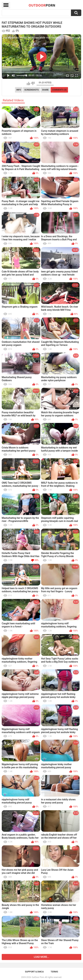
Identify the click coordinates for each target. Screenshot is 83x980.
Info (19, 90)
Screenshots (32, 90)
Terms (54, 972)
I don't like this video (33, 83)
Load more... (42, 957)
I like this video (28, 83)
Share (45, 90)
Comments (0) (59, 90)
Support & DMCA (34, 972)
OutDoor (42, 5)
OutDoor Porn (38, 977)
